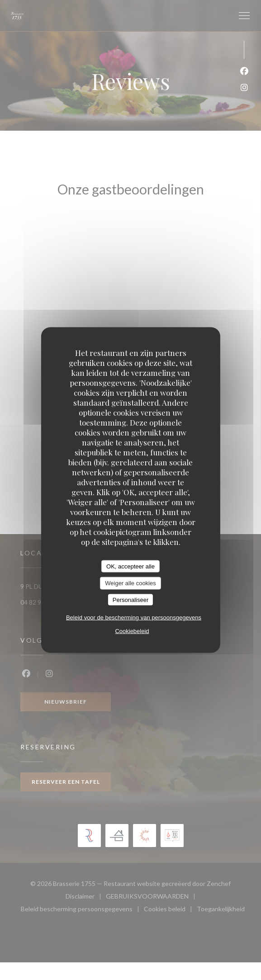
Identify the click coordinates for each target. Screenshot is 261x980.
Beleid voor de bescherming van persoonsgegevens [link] (134, 618)
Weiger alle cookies (130, 583)
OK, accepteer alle (130, 566)
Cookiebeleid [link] (132, 631)
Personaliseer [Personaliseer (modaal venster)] (131, 599)
